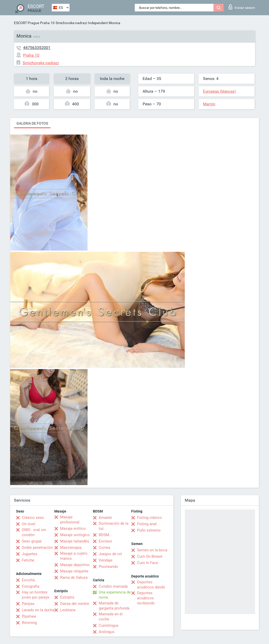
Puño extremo (149, 530)
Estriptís (67, 597)
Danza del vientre (75, 604)
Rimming (29, 623)
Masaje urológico (75, 535)
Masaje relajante (74, 571)
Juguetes (30, 554)
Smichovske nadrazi (71, 23)
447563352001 (37, 48)
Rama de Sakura (74, 577)
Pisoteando (108, 567)
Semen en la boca (152, 550)
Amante (105, 518)
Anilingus (107, 632)
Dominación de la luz (114, 526)
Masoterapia (71, 548)
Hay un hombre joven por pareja (35, 595)
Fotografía (31, 586)
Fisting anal (147, 524)
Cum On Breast (150, 556)
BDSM (104, 535)
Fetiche (28, 560)
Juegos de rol (110, 554)
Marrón (209, 104)
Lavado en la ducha (38, 610)
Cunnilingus (109, 625)
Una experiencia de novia (115, 595)
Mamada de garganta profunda (114, 606)
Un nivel (29, 524)
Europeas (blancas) (219, 91)
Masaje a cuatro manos (74, 556)
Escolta (28, 580)
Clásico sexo (33, 518)
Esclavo (105, 541)
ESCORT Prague (27, 23)
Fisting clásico (149, 518)
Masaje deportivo (75, 565)
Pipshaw (29, 616)
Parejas (28, 604)
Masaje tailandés (75, 541)
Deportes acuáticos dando (151, 585)
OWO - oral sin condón (34, 532)
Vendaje (106, 560)
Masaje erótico (73, 529)
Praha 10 (47, 23)
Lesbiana (68, 610)
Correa (104, 548)
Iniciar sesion (242, 7)
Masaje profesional (70, 520)
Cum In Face (148, 563)
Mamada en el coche (111, 617)
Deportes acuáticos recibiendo (146, 598)
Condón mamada (113, 586)
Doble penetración (37, 548)
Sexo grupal (32, 541)
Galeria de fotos (32, 123)
